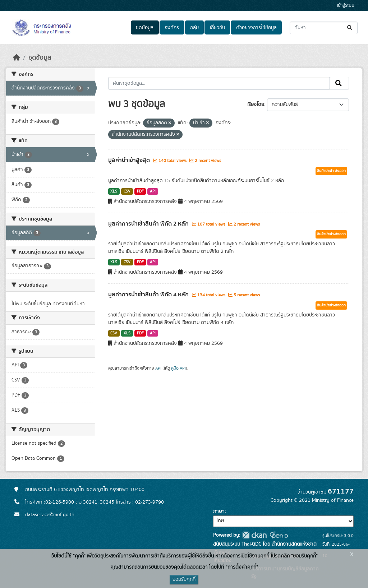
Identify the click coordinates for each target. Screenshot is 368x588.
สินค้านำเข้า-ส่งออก (331, 171)
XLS (114, 191)
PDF (140, 191)
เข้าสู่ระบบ (346, 6)
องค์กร (172, 28)
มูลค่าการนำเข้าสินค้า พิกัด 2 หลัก (149, 224)
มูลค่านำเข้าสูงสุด (130, 160)
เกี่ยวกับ (217, 28)
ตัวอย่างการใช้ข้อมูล (256, 28)
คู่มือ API (178, 368)
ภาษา (219, 511)
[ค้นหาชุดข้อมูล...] (324, 28)
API (153, 191)
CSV (127, 191)
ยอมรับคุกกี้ (184, 579)
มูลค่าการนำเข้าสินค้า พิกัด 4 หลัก (149, 295)
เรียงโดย (256, 105)
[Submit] (350, 28)
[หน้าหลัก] (17, 58)
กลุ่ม (194, 28)
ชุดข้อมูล (145, 28)
